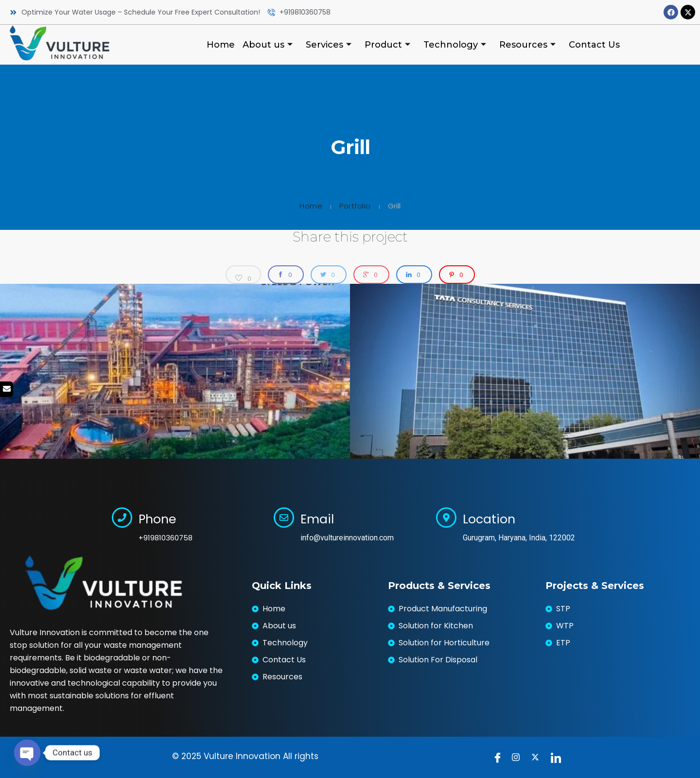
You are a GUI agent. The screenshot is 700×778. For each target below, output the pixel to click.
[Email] (284, 518)
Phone (157, 519)
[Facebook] (500, 757)
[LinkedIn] (558, 757)
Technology (456, 45)
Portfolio (355, 206)
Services (330, 45)
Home (221, 45)
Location (489, 519)
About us (269, 45)
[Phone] (122, 518)
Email (317, 519)
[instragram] (519, 757)
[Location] (446, 518)
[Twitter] (539, 757)
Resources (529, 45)
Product (389, 45)
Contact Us (594, 45)
